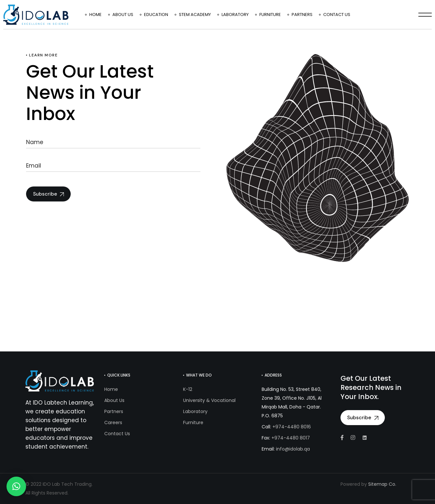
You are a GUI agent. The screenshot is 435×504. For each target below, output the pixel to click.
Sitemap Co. (382, 484)
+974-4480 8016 (292, 427)
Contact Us (117, 434)
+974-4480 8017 (291, 438)
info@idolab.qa (293, 449)
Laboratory (195, 411)
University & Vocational (209, 400)
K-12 (188, 389)
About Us (114, 400)
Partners (114, 411)
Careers (113, 422)
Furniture (193, 422)
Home (111, 389)
